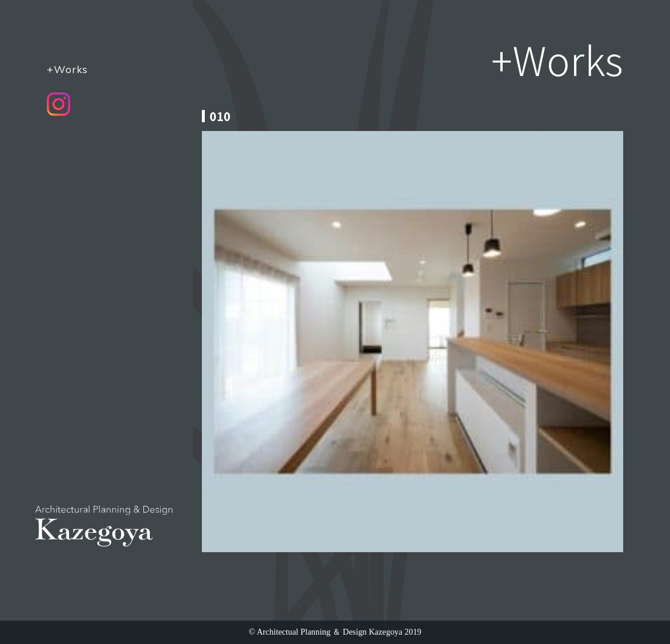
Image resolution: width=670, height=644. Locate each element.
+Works (67, 69)
